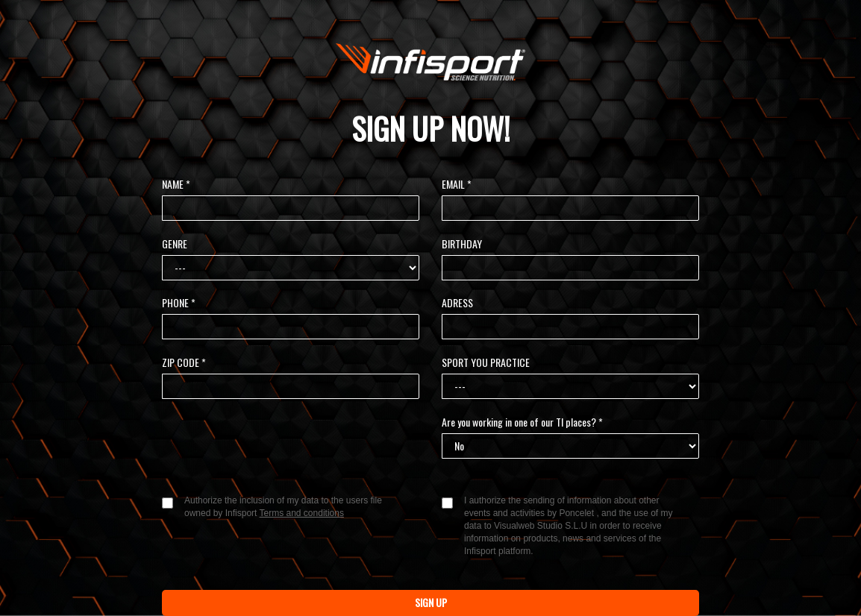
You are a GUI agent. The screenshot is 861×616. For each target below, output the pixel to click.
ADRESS (457, 303)
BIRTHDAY (462, 244)
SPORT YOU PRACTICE (486, 362)
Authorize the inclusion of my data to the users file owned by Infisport (283, 507)
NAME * (176, 184)
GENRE (175, 244)
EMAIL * (457, 184)
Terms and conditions (302, 513)
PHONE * (179, 303)
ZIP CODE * (184, 362)
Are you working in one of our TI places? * (522, 422)
